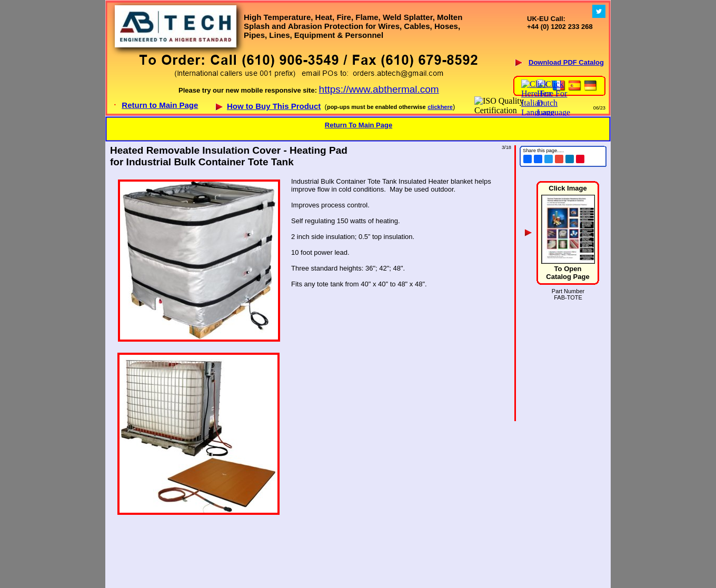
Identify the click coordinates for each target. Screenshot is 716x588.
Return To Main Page (359, 125)
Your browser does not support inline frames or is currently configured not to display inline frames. (358, 58)
